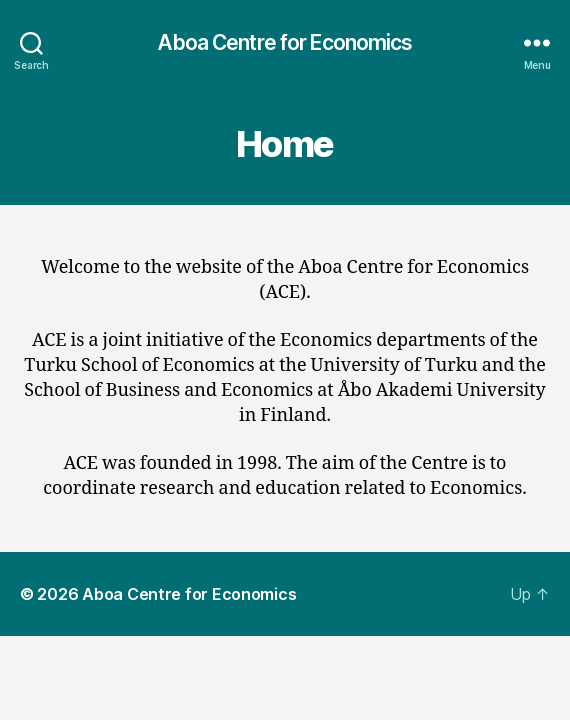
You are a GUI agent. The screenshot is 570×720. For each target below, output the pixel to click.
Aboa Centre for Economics (284, 42)
